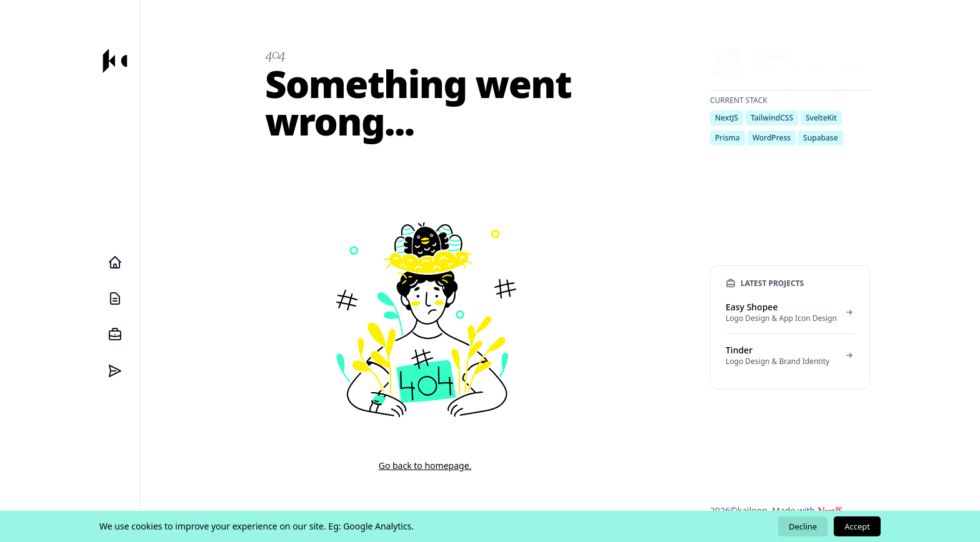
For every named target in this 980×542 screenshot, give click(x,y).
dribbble (809, 70)
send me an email (777, 150)
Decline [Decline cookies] (803, 526)
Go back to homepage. (425, 466)
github (850, 70)
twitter (768, 70)
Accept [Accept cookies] (857, 526)
